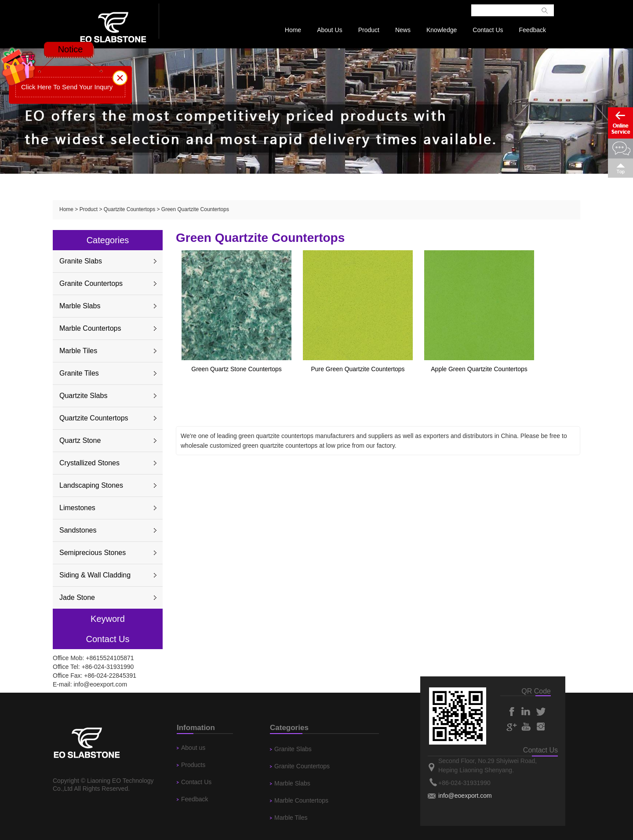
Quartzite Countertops (129, 209)
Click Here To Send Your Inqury (67, 87)
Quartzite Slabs (83, 396)
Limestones (77, 508)
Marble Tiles (78, 351)
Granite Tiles (79, 373)
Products (193, 765)
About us (193, 748)
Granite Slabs (81, 261)
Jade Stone (77, 597)
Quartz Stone (80, 440)
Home (293, 30)
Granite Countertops (91, 283)
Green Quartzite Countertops (195, 209)
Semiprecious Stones (93, 553)
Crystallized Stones (89, 463)
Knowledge (442, 30)
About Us (330, 30)
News (403, 30)
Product (369, 30)
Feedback (533, 30)
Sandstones (78, 530)
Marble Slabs (80, 306)
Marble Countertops (90, 328)
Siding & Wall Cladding (95, 575)
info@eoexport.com (100, 684)
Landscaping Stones (91, 485)
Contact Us (488, 30)
